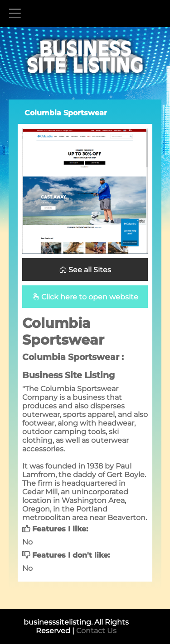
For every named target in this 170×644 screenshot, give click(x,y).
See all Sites (85, 270)
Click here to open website (85, 297)
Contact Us (96, 631)
